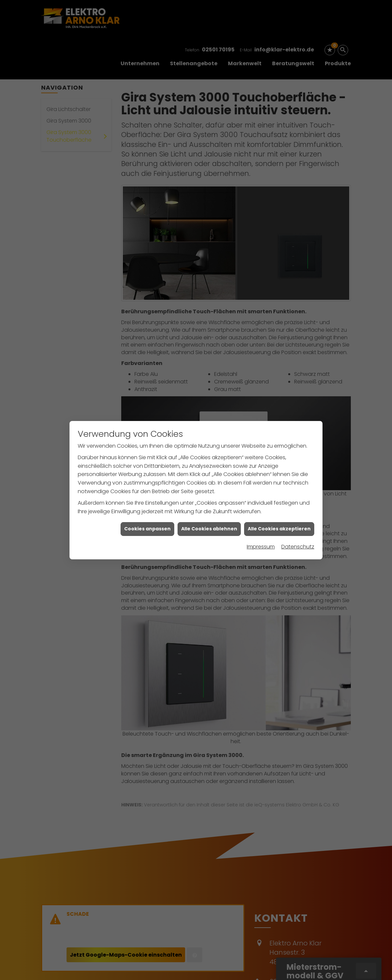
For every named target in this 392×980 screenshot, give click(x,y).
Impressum (261, 457)
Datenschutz (298, 457)
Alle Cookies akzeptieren (279, 439)
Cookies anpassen (147, 439)
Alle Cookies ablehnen (209, 439)
